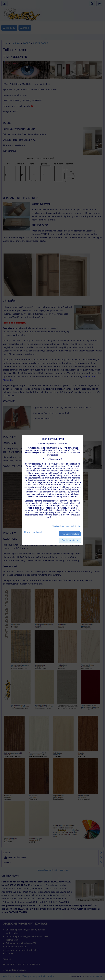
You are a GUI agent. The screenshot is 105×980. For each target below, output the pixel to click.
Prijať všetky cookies (70, 534)
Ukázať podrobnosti (33, 532)
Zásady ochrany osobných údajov (66, 526)
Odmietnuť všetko (70, 540)
